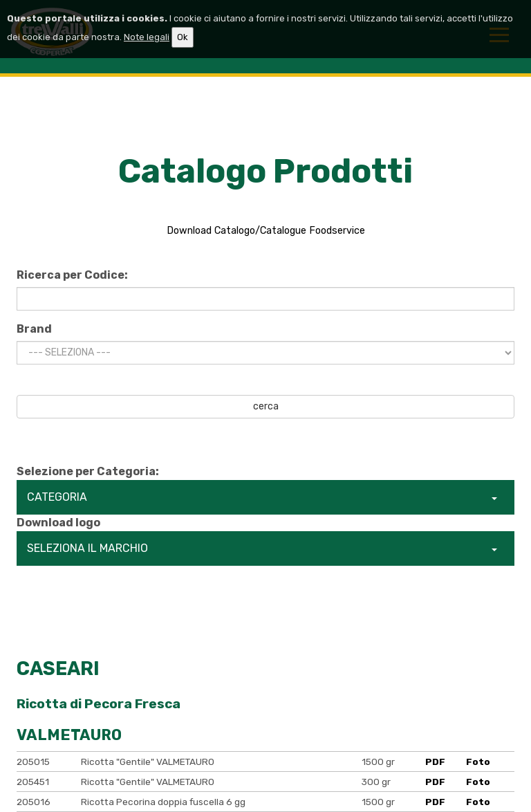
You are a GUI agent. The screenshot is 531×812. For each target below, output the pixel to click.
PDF (435, 762)
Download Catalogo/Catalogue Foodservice (266, 231)
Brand (34, 329)
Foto (478, 762)
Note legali (147, 37)
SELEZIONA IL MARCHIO (262, 548)
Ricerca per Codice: (72, 275)
